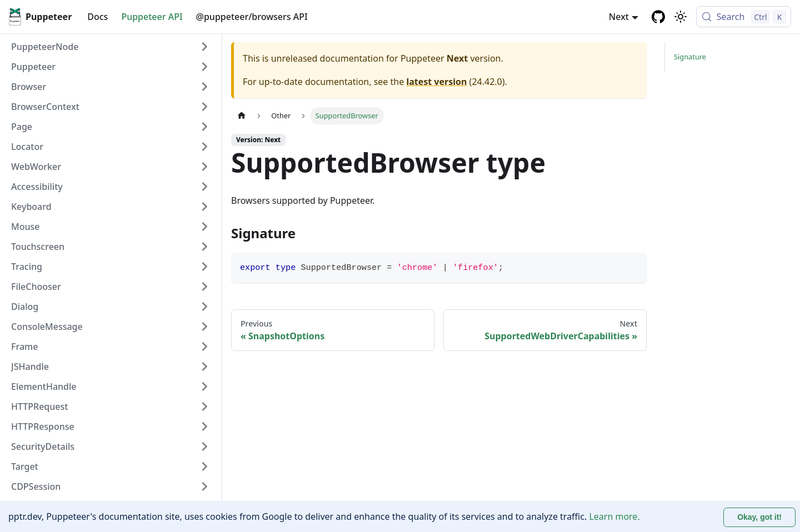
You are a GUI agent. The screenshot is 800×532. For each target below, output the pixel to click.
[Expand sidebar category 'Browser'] (204, 87)
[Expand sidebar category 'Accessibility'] (204, 187)
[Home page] (242, 116)
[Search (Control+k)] (744, 17)
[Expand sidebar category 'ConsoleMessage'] (204, 327)
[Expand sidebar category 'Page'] (204, 127)
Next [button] (619, 17)
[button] (111, 67)
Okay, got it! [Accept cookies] (759, 517)
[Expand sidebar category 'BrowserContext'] (204, 107)
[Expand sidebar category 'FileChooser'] (204, 287)
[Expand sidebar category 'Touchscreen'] (204, 247)
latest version (436, 82)
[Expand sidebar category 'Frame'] (204, 347)
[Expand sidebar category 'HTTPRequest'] (204, 406)
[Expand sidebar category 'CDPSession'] (204, 486)
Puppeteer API (152, 17)
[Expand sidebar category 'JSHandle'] (204, 367)
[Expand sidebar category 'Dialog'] (204, 307)
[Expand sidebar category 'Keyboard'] (204, 207)
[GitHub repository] (658, 17)
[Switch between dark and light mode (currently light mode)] (681, 17)
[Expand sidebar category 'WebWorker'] (204, 167)
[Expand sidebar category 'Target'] (204, 466)
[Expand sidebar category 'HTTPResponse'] (204, 426)
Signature (690, 57)
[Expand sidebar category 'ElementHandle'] (204, 387)
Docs (97, 17)
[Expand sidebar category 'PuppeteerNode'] (204, 47)
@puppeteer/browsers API (252, 17)
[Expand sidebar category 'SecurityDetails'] (204, 446)
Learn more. (614, 516)
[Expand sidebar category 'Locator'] (204, 147)
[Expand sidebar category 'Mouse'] (204, 227)
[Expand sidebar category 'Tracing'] (204, 267)
